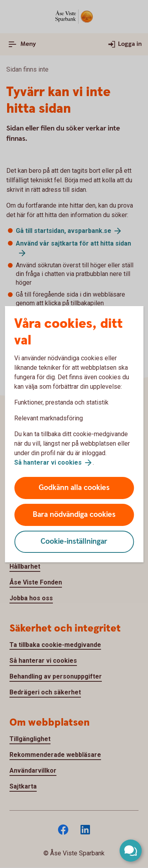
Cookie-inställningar (74, 542)
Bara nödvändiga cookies (74, 515)
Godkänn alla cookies (74, 488)
